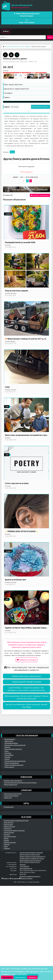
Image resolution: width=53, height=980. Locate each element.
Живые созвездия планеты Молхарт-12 (32, 856)
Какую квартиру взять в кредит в (31, 860)
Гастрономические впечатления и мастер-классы (20, 783)
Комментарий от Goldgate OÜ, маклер (32, 858)
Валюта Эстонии (9, 826)
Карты (26, 803)
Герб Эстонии (8, 824)
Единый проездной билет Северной (31, 853)
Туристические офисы (11, 796)
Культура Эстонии (10, 836)
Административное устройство (14, 830)
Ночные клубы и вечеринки (13, 781)
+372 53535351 (24, 866)
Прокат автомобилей (11, 763)
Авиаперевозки (10, 739)
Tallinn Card (8, 798)
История (7, 834)
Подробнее (7, 977)
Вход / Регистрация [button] (27, 21)
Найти (50, 37)
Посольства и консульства (12, 794)
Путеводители (9, 807)
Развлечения (26, 777)
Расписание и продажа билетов (15, 745)
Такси (6, 751)
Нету (12, 152)
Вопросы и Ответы (26, 878)
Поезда (7, 759)
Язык (6, 846)
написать (23, 864)
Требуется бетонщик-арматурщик (26, 676)
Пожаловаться (27, 172)
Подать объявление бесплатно (27, 15)
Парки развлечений (10, 785)
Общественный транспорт (13, 749)
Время (6, 838)
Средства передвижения (27, 735)
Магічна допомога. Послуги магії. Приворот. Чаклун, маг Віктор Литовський (26, 697)
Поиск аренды (9, 767)
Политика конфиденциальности (30, 876)
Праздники (7, 828)
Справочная (26, 790)
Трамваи (7, 757)
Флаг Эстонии (8, 822)
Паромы (7, 747)
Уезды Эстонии (9, 832)
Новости (5, 878)
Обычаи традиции (10, 842)
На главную (14, 878)
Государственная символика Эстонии (16, 820)
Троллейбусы (9, 755)
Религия (7, 844)
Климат (6, 840)
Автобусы (8, 753)
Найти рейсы (9, 741)
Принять (32, 977)
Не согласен (20, 977)
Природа (7, 848)
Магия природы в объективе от (30, 854)
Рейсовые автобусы (11, 743)
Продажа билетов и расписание (15, 761)
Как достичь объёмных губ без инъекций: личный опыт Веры (26, 706)
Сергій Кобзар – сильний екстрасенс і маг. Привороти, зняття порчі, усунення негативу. (26, 689)
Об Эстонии (26, 817)
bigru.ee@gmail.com (26, 868)
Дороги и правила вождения (14, 765)
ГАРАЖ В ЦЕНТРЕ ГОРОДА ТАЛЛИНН (27, 682)
